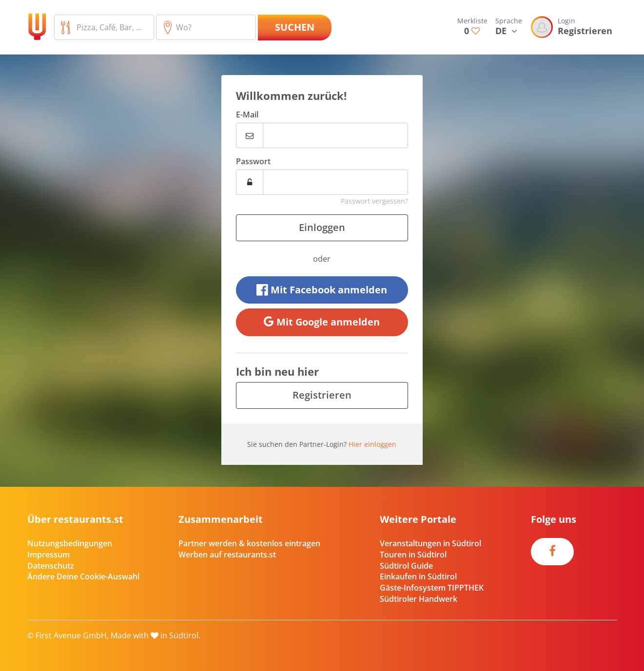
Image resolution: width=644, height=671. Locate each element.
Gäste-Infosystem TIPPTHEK (432, 588)
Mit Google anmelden (322, 322)
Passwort (253, 161)
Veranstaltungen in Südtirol (430, 543)
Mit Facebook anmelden (322, 290)
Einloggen (322, 227)
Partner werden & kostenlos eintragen (249, 543)
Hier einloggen (372, 444)
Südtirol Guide (406, 566)
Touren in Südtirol (413, 555)
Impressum (49, 555)
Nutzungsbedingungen (70, 543)
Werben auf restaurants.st (227, 555)
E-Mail (247, 115)
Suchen (295, 27)
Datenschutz (51, 566)
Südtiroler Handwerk (419, 599)
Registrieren (322, 395)
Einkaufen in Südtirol (418, 576)
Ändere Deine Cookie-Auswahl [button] (83, 576)
